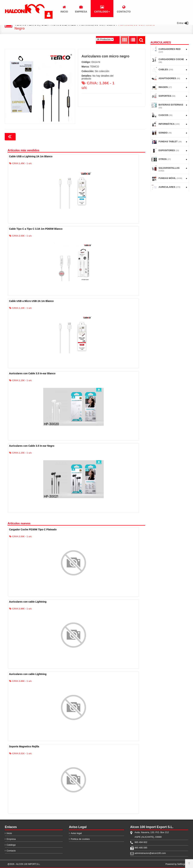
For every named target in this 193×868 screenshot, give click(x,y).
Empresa (11, 839)
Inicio (9, 833)
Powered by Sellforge (175, 864)
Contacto (11, 850)
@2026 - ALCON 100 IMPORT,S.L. (24, 864)
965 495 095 (141, 847)
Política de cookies (80, 839)
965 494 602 (141, 842)
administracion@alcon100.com (150, 853)
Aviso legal (76, 833)
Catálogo (11, 845)
